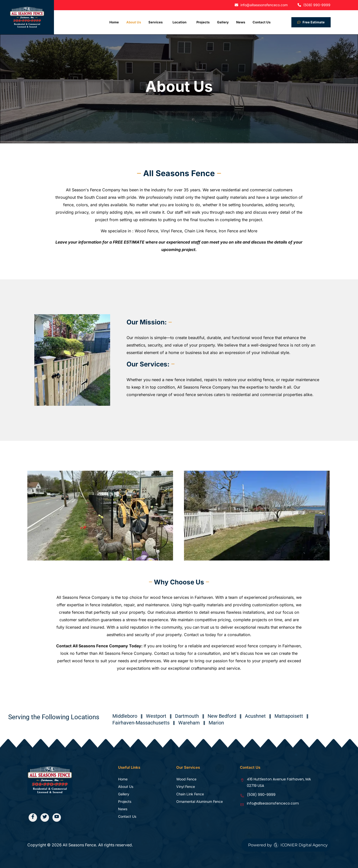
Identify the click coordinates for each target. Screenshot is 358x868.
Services (156, 22)
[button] (157, 22)
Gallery (223, 22)
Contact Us (262, 22)
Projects (203, 22)
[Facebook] (33, 817)
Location (179, 22)
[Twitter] (45, 817)
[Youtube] (57, 817)
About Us (134, 22)
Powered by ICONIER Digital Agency (288, 845)
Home (114, 22)
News (241, 22)
